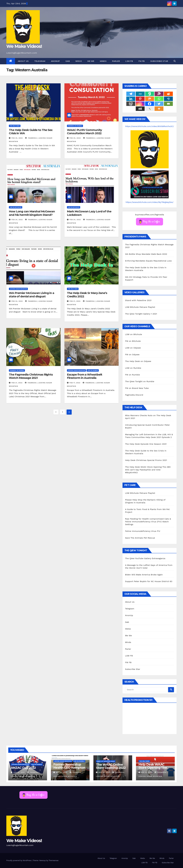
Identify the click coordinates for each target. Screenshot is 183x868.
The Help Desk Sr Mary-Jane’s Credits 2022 (87, 295)
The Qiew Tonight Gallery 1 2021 (141, 314)
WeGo (79, 61)
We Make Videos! (24, 46)
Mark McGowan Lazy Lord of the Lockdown (89, 213)
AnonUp (55, 61)
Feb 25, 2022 (17, 138)
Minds (103, 61)
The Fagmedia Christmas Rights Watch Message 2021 (31, 376)
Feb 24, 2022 (17, 220)
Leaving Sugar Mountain (18, 289)
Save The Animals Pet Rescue (140, 538)
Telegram (40, 61)
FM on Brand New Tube (137, 388)
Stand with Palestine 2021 (138, 300)
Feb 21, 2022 (75, 301)
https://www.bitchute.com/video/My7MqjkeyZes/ (149, 202)
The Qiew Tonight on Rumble (140, 381)
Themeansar (54, 860)
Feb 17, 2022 (75, 383)
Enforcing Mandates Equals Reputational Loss (148, 261)
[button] (175, 61)
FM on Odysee (132, 355)
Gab (68, 61)
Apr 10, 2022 (147, 772)
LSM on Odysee (133, 348)
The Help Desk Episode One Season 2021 (146, 444)
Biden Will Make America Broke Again (144, 575)
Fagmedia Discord (134, 395)
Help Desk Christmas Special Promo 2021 (146, 460)
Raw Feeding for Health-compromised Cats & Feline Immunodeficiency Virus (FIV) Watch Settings (148, 522)
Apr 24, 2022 (62, 772)
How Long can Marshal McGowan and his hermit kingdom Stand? (32, 213)
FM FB (142, 61)
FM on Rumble (132, 375)
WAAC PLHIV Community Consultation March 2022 (84, 132)
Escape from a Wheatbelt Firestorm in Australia (85, 376)
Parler (116, 61)
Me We (91, 61)
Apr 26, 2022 (19, 772)
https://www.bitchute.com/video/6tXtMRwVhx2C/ (150, 126)
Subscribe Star (159, 61)
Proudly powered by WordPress (19, 860)
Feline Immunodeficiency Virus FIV (143, 531)
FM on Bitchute (133, 341)
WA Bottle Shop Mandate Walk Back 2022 (146, 254)
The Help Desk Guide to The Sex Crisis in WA (31, 132)
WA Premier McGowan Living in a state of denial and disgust (32, 295)
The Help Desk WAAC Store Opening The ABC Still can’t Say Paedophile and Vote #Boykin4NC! (148, 470)
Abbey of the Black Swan (106, 761)
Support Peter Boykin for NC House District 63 (149, 581)
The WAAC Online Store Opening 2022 (111, 766)
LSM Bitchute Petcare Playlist (140, 307)
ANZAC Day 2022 (23, 768)
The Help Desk (15, 126)
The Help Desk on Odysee (138, 361)
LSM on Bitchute (16, 207)
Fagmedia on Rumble (75, 126)
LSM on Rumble (93, 370)
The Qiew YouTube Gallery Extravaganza (145, 558)
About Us (23, 61)
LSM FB (129, 61)
